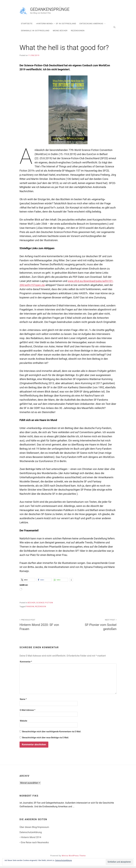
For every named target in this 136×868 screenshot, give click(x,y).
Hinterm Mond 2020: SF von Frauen (42, 626)
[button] (28, 581)
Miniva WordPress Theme (74, 857)
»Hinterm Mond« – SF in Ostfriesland (56, 25)
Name (23, 701)
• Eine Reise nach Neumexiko (34, 844)
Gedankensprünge (69, 10)
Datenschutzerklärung (31, 834)
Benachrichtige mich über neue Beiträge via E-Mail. (46, 739)
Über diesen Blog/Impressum (34, 829)
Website (24, 723)
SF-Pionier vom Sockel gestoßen (94, 626)
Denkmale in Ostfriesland (35, 32)
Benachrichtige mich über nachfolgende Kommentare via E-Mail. (52, 733)
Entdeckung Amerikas (91, 25)
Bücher (32, 604)
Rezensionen (78, 32)
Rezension (41, 608)
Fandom (30, 608)
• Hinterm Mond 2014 (30, 839)
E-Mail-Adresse (28, 712)
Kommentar (26, 664)
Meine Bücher (60, 32)
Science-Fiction (45, 604)
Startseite (27, 25)
